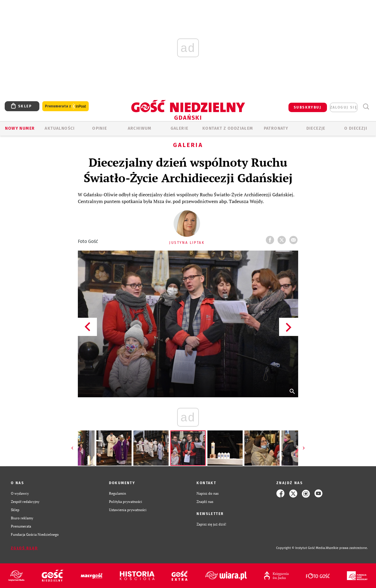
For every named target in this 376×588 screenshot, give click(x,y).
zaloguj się (344, 107)
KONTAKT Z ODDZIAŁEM (228, 128)
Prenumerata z (66, 106)
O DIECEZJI (356, 128)
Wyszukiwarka (366, 107)
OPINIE (100, 128)
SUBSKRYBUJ (308, 107)
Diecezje (316, 128)
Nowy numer (20, 128)
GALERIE (180, 128)
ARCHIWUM (140, 128)
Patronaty (276, 128)
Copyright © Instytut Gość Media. (301, 548)
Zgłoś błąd (24, 548)
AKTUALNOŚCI (60, 128)
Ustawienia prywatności (128, 510)
